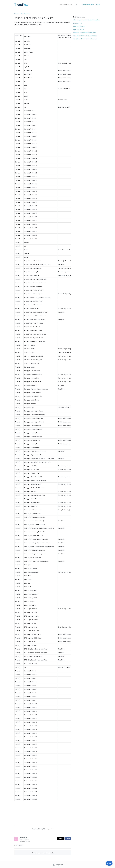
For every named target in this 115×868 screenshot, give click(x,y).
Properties (27, 14)
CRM (22, 14)
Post (61, 838)
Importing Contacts (79, 29)
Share (68, 838)
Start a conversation (88, 4)
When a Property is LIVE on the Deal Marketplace (87, 20)
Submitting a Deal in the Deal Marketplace (85, 32)
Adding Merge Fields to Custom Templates (85, 36)
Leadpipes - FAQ (78, 23)
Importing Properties (79, 26)
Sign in (98, 4)
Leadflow (17, 14)
